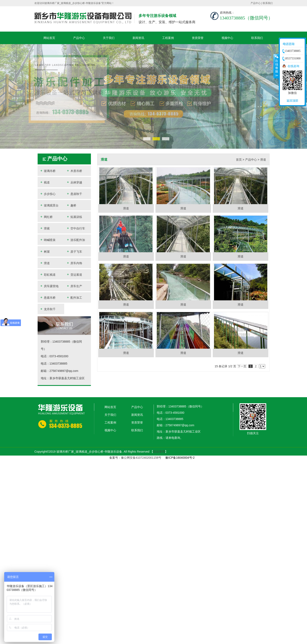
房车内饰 (74, 263)
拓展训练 (74, 217)
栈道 (45, 182)
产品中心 (256, 3)
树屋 (45, 252)
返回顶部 (292, 101)
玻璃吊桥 (48, 171)
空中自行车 (76, 228)
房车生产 (74, 286)
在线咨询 (293, 66)
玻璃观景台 (49, 205)
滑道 (45, 263)
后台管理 (159, 452)
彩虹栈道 (48, 275)
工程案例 (168, 38)
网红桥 (46, 217)
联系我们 (268, 3)
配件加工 (74, 298)
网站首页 (49, 38)
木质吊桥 (74, 171)
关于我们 (109, 38)
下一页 (242, 366)
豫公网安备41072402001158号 (141, 458)
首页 (239, 160)
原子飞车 (74, 252)
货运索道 (74, 275)
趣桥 (71, 205)
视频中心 (227, 38)
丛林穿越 (74, 182)
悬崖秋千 (74, 194)
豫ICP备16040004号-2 (180, 458)
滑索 (45, 228)
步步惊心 (48, 194)
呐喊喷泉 (48, 240)
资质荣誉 (198, 38)
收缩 (276, 66)
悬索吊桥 (48, 298)
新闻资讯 (138, 38)
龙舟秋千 (48, 309)
